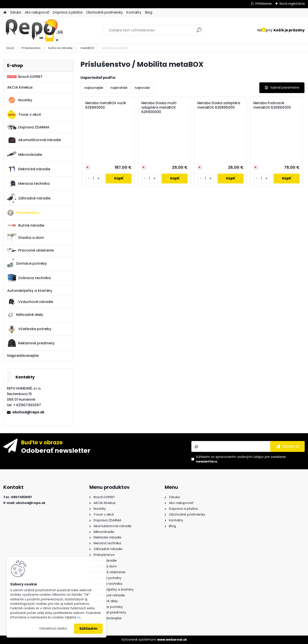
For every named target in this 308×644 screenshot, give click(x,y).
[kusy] (94, 178)
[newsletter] (287, 446)
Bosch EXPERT (25, 77)
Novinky (20, 100)
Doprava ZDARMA (28, 127)
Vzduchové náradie (30, 302)
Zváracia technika (29, 278)
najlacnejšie (94, 88)
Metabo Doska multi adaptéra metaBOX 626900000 (159, 108)
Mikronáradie (25, 154)
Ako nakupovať (37, 12)
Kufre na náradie (61, 48)
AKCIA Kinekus (20, 87)
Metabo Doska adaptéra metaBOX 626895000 (219, 105)
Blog (149, 12)
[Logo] (34, 30)
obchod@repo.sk (28, 412)
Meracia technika (28, 184)
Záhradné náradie (29, 198)
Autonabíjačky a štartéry (30, 291)
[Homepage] (5, 13)
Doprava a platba (68, 12)
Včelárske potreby (29, 329)
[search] (199, 32)
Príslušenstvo (31, 48)
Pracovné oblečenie (30, 250)
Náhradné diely (25, 315)
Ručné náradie (26, 225)
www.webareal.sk (172, 640)
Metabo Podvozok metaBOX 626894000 (272, 105)
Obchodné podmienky (104, 12)
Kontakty (134, 12)
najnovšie (142, 88)
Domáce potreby (27, 263)
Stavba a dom (26, 238)
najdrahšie (119, 88)
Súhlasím (88, 629)
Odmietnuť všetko (53, 629)
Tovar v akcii (24, 115)
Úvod (10, 48)
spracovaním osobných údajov (240, 457)
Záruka (16, 12)
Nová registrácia (292, 4)
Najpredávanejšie (23, 356)
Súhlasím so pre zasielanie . (241, 459)
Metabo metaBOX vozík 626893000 (106, 105)
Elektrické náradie (29, 169)
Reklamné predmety (31, 343)
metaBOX (87, 48)
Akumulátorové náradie (34, 140)
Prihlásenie (264, 4)
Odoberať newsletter (56, 450)
